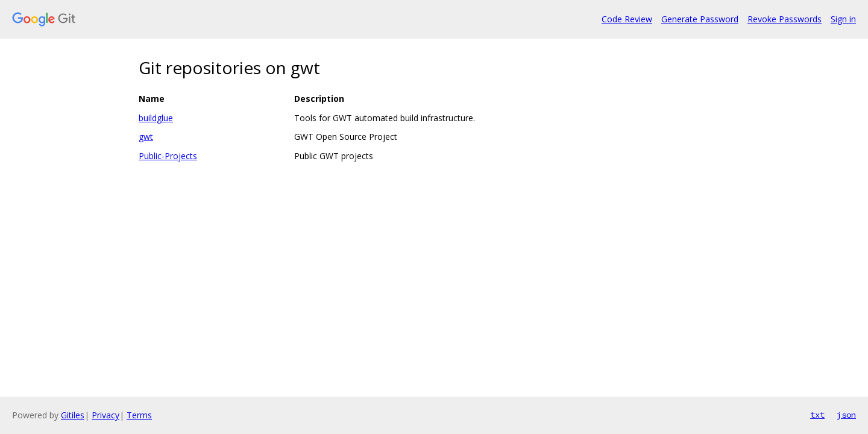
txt (817, 415)
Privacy (105, 415)
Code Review (627, 19)
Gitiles (73, 415)
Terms (139, 415)
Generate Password (700, 19)
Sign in (843, 19)
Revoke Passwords (785, 19)
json (846, 415)
